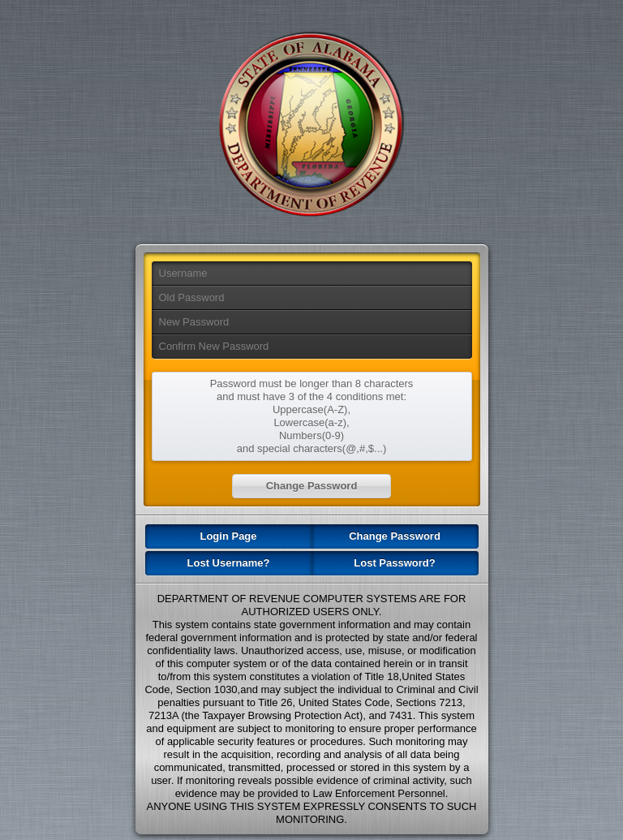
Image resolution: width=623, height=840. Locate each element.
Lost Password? (394, 563)
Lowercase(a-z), (311, 422)
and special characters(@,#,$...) (311, 448)
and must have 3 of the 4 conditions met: (311, 396)
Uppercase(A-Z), (311, 409)
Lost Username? (229, 563)
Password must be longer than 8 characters (312, 383)
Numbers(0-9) (311, 435)
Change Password (395, 536)
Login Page (228, 536)
